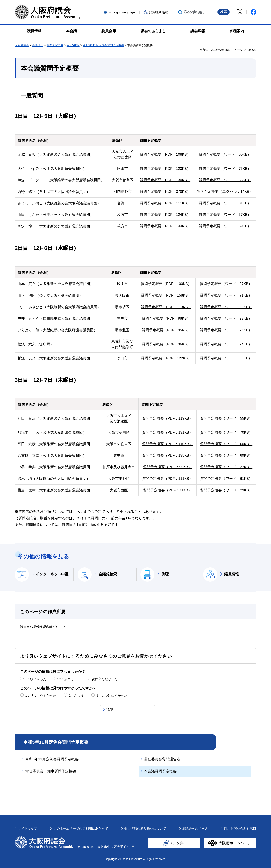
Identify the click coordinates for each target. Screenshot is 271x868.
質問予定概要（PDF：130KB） (165, 180)
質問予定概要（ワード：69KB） (226, 455)
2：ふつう (67, 679)
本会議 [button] (71, 31)
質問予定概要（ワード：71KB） (226, 295)
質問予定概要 (55, 45)
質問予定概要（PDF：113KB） (166, 307)
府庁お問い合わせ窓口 (240, 828)
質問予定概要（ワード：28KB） (226, 330)
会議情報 (38, 45)
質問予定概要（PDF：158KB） (166, 295)
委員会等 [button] (109, 31)
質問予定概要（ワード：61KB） (226, 479)
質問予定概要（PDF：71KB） (168, 490)
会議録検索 (108, 574)
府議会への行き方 (195, 828)
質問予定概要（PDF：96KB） (166, 344)
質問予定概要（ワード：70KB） (226, 432)
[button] (121, 12)
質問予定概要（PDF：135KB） (168, 455)
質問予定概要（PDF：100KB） (166, 284)
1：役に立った (36, 679)
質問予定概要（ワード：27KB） (226, 284)
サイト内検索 (180, 12)
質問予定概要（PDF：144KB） (165, 226)
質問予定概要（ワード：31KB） (225, 203)
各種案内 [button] (237, 31)
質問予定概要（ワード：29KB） (226, 490)
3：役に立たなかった (102, 679)
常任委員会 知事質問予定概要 (51, 771)
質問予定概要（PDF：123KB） (165, 169)
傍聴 (165, 574)
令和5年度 (73, 45)
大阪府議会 (22, 45)
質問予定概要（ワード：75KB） (225, 169)
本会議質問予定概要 (160, 771)
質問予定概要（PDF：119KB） (168, 418)
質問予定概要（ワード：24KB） (226, 344)
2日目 (21, 248)
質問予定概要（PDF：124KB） (165, 215)
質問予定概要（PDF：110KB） (168, 444)
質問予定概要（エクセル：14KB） (225, 192)
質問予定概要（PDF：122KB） (166, 358)
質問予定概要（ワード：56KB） (225, 180)
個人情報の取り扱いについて (145, 828)
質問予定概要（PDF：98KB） (166, 318)
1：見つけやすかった (41, 696)
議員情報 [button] (34, 31)
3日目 (21, 380)
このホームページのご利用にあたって (81, 828)
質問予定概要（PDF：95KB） (166, 330)
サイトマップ (28, 828)
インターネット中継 (52, 574)
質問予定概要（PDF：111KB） (165, 203)
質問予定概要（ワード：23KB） (226, 318)
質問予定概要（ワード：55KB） (226, 418)
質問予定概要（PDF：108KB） (165, 154)
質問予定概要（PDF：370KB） (165, 192)
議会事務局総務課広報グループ (43, 627)
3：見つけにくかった (112, 696)
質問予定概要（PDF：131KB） (168, 432)
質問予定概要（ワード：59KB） (225, 226)
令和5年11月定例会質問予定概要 (103, 45)
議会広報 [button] (198, 31)
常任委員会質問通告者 (162, 759)
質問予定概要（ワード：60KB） (225, 154)
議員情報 (232, 574)
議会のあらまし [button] (153, 31)
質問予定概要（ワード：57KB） (225, 215)
